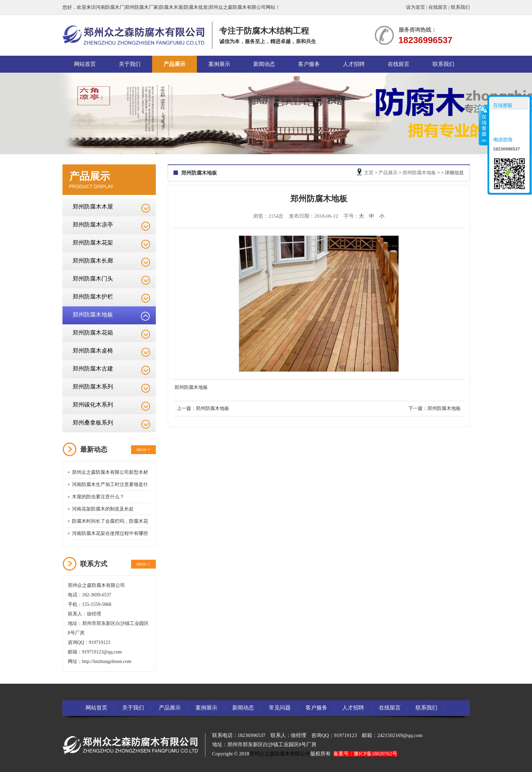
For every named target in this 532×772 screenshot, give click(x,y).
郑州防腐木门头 (93, 279)
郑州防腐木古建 (93, 369)
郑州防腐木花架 (93, 243)
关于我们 (130, 64)
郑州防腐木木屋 (93, 207)
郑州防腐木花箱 (93, 333)
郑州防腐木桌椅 (93, 351)
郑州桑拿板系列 (93, 423)
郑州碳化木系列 (93, 405)
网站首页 (85, 64)
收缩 (483, 125)
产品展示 (175, 64)
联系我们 (460, 7)
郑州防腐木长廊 (93, 261)
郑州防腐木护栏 (93, 297)
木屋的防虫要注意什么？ (98, 497)
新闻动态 (264, 64)
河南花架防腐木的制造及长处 (103, 509)
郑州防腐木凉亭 (93, 225)
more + (143, 450)
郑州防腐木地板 (93, 315)
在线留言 (438, 7)
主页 (369, 173)
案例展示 (219, 64)
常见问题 (280, 708)
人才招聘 (354, 64)
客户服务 (309, 64)
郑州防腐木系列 (93, 387)
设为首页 (416, 7)
